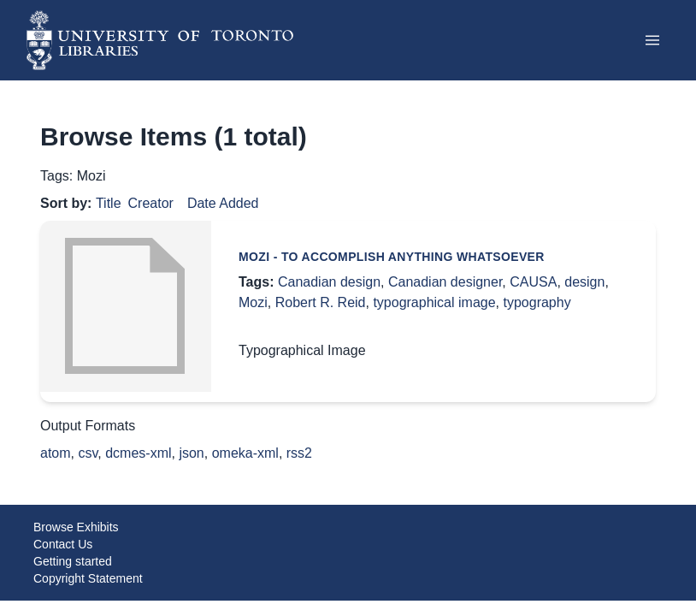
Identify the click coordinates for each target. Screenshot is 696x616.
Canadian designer (445, 282)
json (191, 453)
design (584, 282)
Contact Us (63, 544)
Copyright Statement (88, 578)
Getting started (73, 561)
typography (537, 302)
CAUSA (533, 282)
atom (56, 453)
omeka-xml (245, 453)
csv (88, 453)
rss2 (299, 453)
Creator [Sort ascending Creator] (151, 203)
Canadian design (329, 282)
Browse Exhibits (76, 527)
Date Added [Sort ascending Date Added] (223, 203)
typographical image (434, 302)
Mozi (253, 302)
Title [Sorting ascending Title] (109, 203)
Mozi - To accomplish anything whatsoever (392, 257)
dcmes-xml (138, 453)
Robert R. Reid (321, 302)
